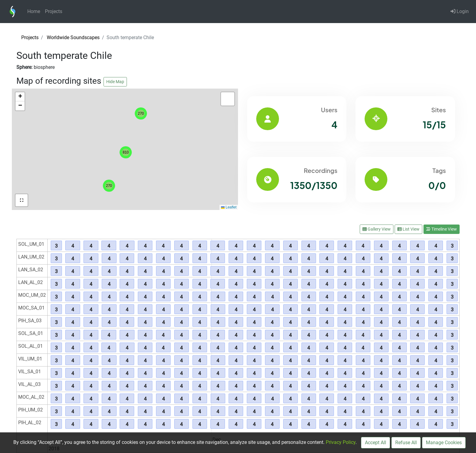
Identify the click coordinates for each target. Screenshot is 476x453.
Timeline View (442, 229)
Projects (54, 11)
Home (34, 11)
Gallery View (377, 229)
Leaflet (229, 207)
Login (460, 11)
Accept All (376, 443)
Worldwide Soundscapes (73, 37)
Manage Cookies (444, 443)
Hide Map (115, 82)
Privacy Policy (341, 442)
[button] (109, 186)
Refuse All (406, 443)
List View (408, 229)
